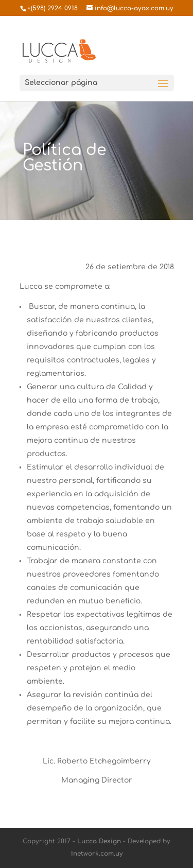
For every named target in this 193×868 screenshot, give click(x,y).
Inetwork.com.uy (97, 854)
